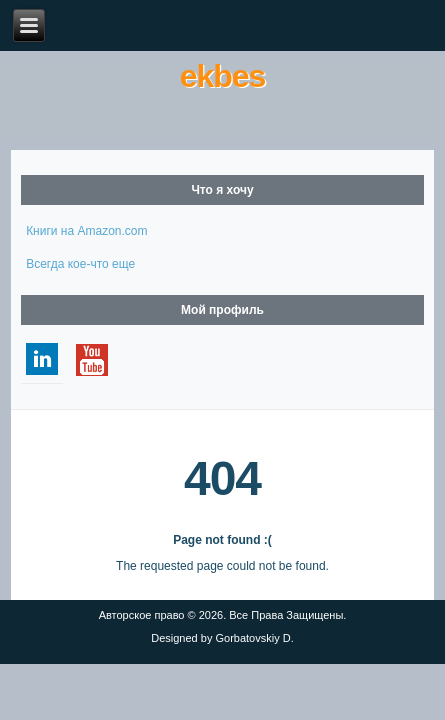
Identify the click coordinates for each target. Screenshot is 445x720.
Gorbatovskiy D (252, 638)
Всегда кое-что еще (80, 264)
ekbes (223, 76)
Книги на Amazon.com (86, 231)
